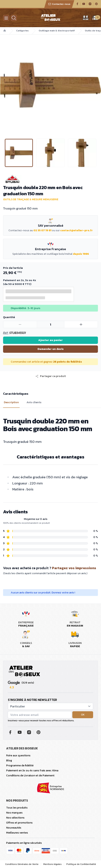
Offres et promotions (19, 823)
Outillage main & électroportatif (57, 31)
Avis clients (34, 402)
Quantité (9, 317)
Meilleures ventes (17, 833)
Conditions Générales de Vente (22, 864)
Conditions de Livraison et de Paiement (30, 775)
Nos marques (14, 813)
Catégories (22, 31)
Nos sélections (15, 818)
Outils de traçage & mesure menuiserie (31, 199)
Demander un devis (51, 349)
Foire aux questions (18, 755)
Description (11, 402)
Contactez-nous (59, 4)
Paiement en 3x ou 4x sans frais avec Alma (32, 770)
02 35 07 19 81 (42, 230)
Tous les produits (17, 808)
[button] (51, 376)
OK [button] (83, 715)
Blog (9, 760)
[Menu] (6, 18)
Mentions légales (52, 864)
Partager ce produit (51, 376)
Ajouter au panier (50, 340)
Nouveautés (14, 828)
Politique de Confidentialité (81, 864)
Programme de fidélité (20, 765)
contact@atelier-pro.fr (76, 230)
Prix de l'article (13, 268)
